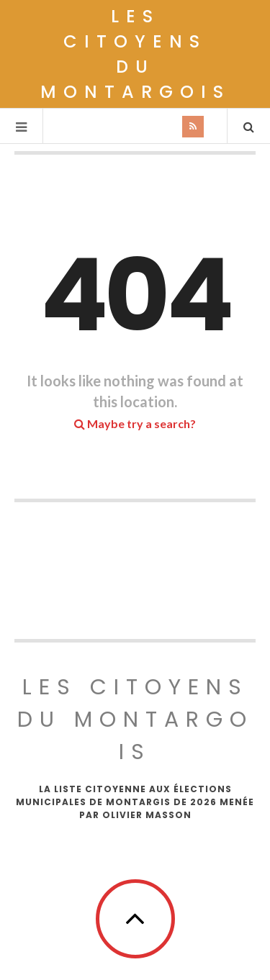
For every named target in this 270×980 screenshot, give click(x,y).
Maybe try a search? (135, 423)
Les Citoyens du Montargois (135, 54)
